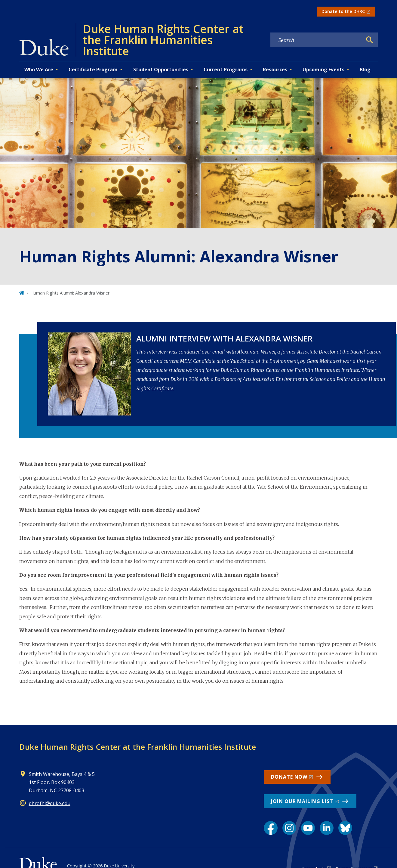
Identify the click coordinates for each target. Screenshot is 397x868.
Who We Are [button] (39, 70)
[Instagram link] (289, 828)
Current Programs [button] (226, 70)
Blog (365, 70)
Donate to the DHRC (343, 11)
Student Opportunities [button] (161, 70)
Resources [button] (275, 70)
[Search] (370, 40)
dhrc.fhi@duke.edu (50, 803)
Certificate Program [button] (93, 70)
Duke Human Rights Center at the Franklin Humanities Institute (138, 747)
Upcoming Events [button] (323, 70)
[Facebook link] (271, 828)
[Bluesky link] (345, 828)
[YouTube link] (308, 828)
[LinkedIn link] (327, 828)
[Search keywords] (316, 40)
